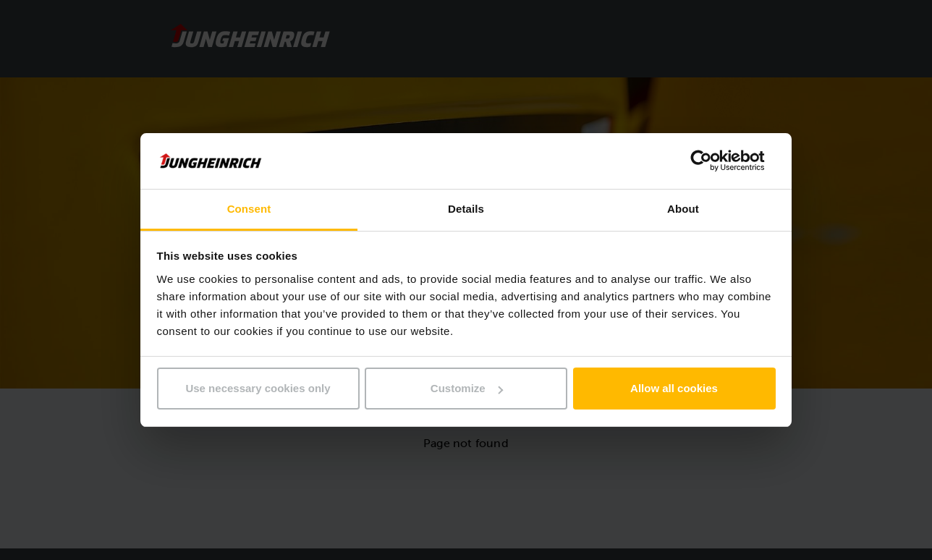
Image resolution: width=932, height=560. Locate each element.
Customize (467, 388)
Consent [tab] (249, 209)
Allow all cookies (674, 388)
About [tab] (683, 209)
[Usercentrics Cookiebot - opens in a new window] (712, 161)
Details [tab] (466, 209)
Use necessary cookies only (258, 388)
